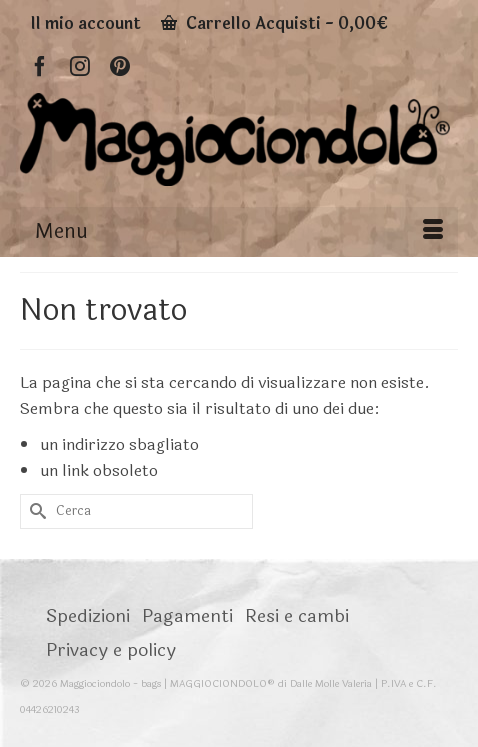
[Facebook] (40, 65)
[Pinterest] (120, 65)
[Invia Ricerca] (35, 511)
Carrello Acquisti (274, 23)
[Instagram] (80, 65)
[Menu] (239, 232)
